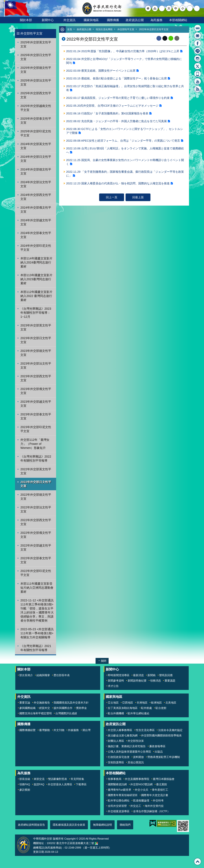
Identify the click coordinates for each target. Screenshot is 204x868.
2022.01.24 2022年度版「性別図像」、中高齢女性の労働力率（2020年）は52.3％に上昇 (123, 51)
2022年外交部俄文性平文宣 (36, 535)
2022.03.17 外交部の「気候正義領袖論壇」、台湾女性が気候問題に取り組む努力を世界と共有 (125, 89)
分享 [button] (190, 8)
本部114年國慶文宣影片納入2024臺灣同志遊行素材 (36, 262)
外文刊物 (59, 730)
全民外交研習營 (117, 806)
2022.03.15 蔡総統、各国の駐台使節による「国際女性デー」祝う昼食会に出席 (117, 79)
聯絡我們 (125, 825)
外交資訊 (69, 20)
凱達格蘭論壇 (141, 801)
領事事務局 (115, 779)
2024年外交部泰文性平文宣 (36, 235)
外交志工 (136, 806)
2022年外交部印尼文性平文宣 (36, 573)
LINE (198, 51)
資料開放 (138, 757)
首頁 (70, 30)
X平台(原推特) (198, 66)
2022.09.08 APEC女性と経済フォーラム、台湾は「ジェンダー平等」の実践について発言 (123, 143)
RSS (198, 89)
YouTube (198, 81)
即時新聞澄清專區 (119, 675)
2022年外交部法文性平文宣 (36, 509)
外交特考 (158, 801)
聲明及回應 (166, 675)
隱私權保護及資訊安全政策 (69, 825)
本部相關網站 (178, 20)
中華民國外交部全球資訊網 (102, 8)
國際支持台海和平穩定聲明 (36, 713)
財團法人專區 (116, 741)
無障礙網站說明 (102, 825)
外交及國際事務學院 (137, 779)
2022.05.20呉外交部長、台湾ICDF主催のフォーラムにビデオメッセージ (112, 107)
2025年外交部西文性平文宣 (36, 95)
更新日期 (39, 852)
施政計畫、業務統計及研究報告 (127, 746)
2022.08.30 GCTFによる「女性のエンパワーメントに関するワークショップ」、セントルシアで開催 (125, 133)
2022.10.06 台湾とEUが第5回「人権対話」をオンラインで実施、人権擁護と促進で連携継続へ (125, 153)
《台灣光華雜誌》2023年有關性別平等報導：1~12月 (36, 313)
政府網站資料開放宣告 (31, 825)
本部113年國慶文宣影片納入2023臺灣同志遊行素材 (36, 279)
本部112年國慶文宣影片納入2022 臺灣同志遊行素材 (36, 296)
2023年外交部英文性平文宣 (36, 327)
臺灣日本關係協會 (164, 779)
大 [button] (169, 8)
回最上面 (138, 201)
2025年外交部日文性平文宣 (36, 57)
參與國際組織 (27, 708)
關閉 (104, 661)
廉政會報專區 (157, 746)
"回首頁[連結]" (148, 8)
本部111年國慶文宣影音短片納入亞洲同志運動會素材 (37, 588)
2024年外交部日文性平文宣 (36, 159)
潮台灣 (86, 730)
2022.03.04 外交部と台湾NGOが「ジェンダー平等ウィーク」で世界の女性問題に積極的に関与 (124, 61)
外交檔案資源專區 (119, 811)
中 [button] (176, 8)
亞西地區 (128, 703)
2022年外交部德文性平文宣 (36, 497)
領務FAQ (25, 784)
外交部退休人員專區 (60, 784)
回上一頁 (112, 201)
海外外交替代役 (154, 806)
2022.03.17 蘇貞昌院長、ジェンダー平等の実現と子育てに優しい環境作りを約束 (118, 99)
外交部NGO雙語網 (141, 784)
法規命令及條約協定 (170, 730)
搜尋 (197, 8)
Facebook (159, 38)
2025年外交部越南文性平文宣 (36, 108)
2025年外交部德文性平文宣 (36, 70)
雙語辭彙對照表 (58, 779)
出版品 (159, 752)
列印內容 (183, 38)
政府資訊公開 (135, 20)
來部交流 (39, 779)
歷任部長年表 (62, 675)
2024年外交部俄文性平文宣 (36, 210)
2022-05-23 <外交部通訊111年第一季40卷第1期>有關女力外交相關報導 (37, 633)
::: (17, 31)
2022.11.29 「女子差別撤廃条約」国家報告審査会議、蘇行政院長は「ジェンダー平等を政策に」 (125, 177)
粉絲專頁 (198, 43)
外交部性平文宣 (31, 33)
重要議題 (170, 681)
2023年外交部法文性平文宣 (36, 366)
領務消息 (156, 681)
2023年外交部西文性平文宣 (36, 378)
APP (198, 74)
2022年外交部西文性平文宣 (36, 522)
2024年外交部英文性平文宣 (36, 146)
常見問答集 (77, 779)
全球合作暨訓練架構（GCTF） (151, 811)
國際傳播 (113, 20)
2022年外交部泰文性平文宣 (36, 560)
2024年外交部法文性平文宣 (36, 184)
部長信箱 (198, 36)
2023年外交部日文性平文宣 (36, 340)
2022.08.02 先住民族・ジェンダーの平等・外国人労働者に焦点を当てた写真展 (117, 123)
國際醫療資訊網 (117, 784)
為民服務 (156, 20)
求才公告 (113, 686)
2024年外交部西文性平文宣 (36, 197)
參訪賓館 (25, 790)
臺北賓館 (162, 784)
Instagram (198, 58)
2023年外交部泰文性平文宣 (36, 416)
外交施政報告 (42, 703)
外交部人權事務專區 (120, 730)
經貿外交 (45, 708)
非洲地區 (142, 703)
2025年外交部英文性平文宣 (36, 44)
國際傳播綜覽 (27, 730)
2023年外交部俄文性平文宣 (36, 391)
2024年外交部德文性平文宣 (36, 171)
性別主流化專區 (106, 30)
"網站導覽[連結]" (155, 8)
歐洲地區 (156, 703)
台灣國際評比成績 (66, 713)
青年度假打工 (160, 790)
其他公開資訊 (136, 762)
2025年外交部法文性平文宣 (36, 82)
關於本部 (26, 20)
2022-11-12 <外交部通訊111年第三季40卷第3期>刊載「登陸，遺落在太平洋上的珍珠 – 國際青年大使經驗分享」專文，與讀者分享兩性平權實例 (37, 610)
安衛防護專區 (116, 762)
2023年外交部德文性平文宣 (36, 353)
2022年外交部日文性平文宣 (36, 484)
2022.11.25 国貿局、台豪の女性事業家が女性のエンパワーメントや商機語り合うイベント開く (125, 165)
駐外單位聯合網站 (119, 801)
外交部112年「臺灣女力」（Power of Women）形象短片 (35, 444)
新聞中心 (48, 20)
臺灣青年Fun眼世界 (120, 790)
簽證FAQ (39, 784)
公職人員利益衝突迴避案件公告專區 (129, 752)
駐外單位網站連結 (138, 713)
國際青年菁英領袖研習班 (123, 795)
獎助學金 (81, 708)
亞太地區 (113, 703)
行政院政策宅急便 (119, 757)
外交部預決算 (136, 741)
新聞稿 (151, 675)
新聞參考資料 (116, 681)
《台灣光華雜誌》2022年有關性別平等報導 (36, 459)
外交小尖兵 (142, 790)
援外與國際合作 (63, 708)
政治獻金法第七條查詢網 (123, 736)
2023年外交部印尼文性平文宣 (36, 429)
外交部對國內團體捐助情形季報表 (161, 736)
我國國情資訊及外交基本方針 (71, 703)
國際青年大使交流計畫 (155, 795)
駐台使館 (161, 708)
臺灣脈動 (45, 730)
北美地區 (171, 703)
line (171, 38)
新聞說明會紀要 (137, 681)
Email (177, 38)
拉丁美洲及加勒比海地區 (123, 708)
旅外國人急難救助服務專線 (198, 28)
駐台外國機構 (116, 713)
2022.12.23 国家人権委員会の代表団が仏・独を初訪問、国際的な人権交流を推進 (118, 187)
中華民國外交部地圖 (96, 843)
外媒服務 (73, 730)
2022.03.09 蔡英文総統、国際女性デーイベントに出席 (101, 71)
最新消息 (138, 675)
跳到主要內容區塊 (2, 2)
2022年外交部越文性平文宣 (36, 547)
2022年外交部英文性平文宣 (36, 471)
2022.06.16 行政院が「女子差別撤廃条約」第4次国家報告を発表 (107, 115)
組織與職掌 (43, 675)
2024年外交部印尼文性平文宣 (36, 248)
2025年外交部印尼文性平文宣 (36, 133)
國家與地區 (91, 20)
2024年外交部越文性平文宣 (36, 222)
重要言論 (25, 703)
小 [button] (183, 8)
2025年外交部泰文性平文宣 (36, 121)
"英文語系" (162, 8)
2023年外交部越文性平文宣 (36, 404)
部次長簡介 (26, 675)
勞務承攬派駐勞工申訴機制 (164, 757)
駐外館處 (147, 708)
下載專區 (81, 784)
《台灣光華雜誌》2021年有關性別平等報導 (36, 648)
